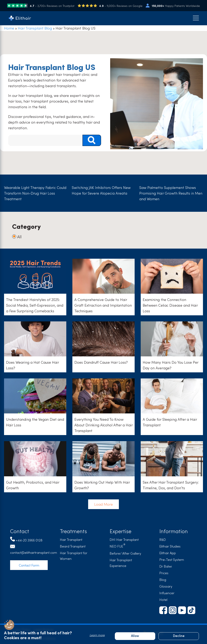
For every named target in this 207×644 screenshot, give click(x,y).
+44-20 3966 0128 (29, 540)
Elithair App (168, 553)
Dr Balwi (166, 566)
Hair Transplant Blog (35, 28)
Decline (179, 636)
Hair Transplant (71, 539)
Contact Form (29, 565)
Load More (103, 503)
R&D (163, 539)
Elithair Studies (170, 546)
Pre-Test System (172, 559)
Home (9, 28)
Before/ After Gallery (125, 553)
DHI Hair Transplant (124, 539)
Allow (135, 636)
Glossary (166, 586)
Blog (163, 579)
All (17, 236)
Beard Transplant (73, 546)
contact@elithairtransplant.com (34, 552)
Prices (164, 573)
